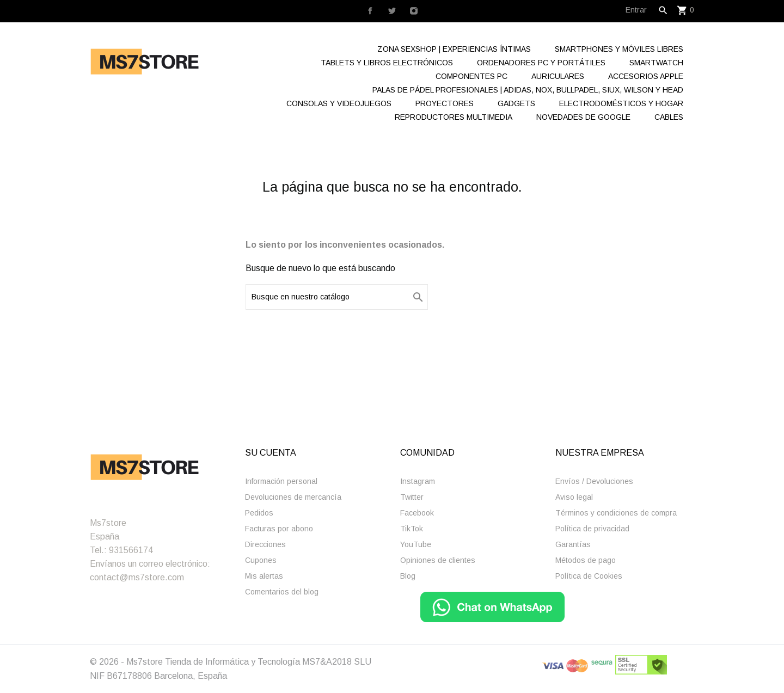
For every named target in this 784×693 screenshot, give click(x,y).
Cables (669, 117)
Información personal (281, 481)
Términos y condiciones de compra (616, 513)
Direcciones (265, 544)
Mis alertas (264, 576)
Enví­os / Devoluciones (594, 481)
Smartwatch (656, 63)
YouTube (416, 544)
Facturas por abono (279, 529)
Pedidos (259, 513)
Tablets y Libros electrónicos (387, 63)
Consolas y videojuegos (339, 103)
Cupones (261, 560)
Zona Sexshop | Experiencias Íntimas (454, 49)
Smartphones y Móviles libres (619, 49)
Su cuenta (271, 453)
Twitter (412, 497)
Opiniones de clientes (438, 560)
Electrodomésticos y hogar (621, 103)
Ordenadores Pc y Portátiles (541, 63)
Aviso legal (574, 497)
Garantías (573, 544)
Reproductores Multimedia (454, 117)
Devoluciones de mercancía (293, 497)
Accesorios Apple (646, 76)
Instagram (418, 481)
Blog (408, 576)
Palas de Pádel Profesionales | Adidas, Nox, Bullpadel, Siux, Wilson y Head (528, 90)
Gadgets (516, 103)
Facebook (417, 513)
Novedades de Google (583, 117)
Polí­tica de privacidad (592, 529)
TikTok (412, 529)
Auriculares (558, 76)
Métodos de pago (586, 560)
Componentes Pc (471, 76)
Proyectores (445, 103)
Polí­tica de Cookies (589, 576)
